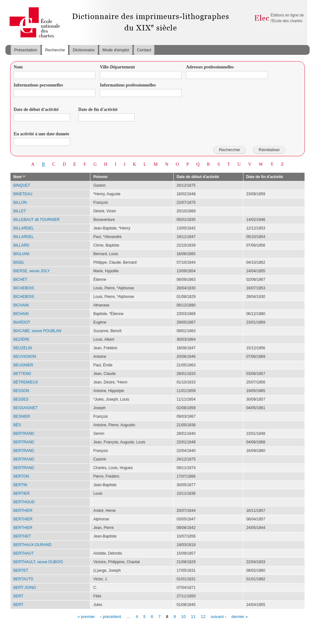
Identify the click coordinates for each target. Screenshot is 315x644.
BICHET (20, 280)
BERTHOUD (24, 502)
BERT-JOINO (25, 588)
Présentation (26, 50)
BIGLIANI (21, 254)
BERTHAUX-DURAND (32, 545)
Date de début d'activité (36, 109)
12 (203, 616)
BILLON (20, 203)
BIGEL (19, 262)
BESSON (21, 391)
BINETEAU (23, 194)
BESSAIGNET (26, 408)
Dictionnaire (84, 50)
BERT (18, 596)
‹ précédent (111, 616)
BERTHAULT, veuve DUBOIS (38, 562)
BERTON (21, 476)
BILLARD (21, 245)
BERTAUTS (23, 579)
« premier (86, 616)
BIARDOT (22, 322)
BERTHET (22, 536)
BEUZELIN (23, 348)
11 (193, 616)
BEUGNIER (23, 365)
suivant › (219, 616)
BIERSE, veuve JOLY (32, 271)
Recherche (55, 50)
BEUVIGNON (25, 357)
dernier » (239, 616)
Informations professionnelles (128, 85)
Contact (144, 50)
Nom (18, 67)
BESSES (21, 399)
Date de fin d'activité (98, 109)
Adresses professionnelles (210, 67)
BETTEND (22, 374)
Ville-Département (117, 67)
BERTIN (20, 485)
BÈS (17, 425)
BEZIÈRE (21, 339)
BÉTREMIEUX (26, 382)
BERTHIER (23, 511)
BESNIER (22, 416)
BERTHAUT (23, 553)
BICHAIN (21, 305)
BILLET (20, 211)
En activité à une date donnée (41, 134)
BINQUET (22, 185)
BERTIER (22, 493)
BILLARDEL (24, 228)
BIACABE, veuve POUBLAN (37, 331)
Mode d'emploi (116, 50)
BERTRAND (24, 434)
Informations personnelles (38, 85)
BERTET (21, 570)
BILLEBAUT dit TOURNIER (36, 220)
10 (183, 616)
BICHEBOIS (24, 288)
